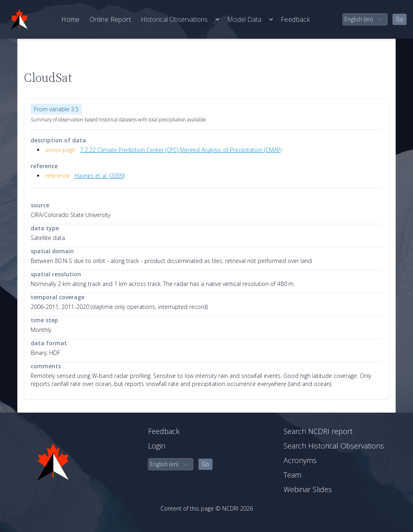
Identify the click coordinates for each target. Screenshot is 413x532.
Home (71, 19)
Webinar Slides (308, 489)
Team (292, 475)
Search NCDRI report (318, 431)
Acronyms (300, 460)
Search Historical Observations (334, 446)
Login (157, 446)
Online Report (110, 19)
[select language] (365, 19)
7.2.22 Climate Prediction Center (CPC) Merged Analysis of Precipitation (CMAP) (181, 150)
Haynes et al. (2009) (100, 176)
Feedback (295, 19)
